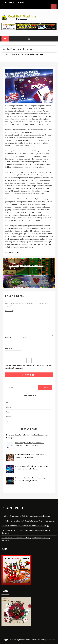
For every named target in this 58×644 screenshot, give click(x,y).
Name (8, 338)
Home (5, 2)
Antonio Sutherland (35, 54)
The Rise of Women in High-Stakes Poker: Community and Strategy (25, 526)
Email (25, 338)
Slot (8, 421)
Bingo (9, 407)
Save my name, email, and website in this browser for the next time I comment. (28, 367)
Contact (12, 2)
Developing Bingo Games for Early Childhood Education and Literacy (26, 516)
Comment (10, 311)
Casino (9, 412)
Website (9, 349)
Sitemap (21, 2)
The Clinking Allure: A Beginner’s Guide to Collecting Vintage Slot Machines (28, 521)
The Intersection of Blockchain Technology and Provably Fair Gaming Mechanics (26, 532)
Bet (8, 402)
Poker (17, 252)
